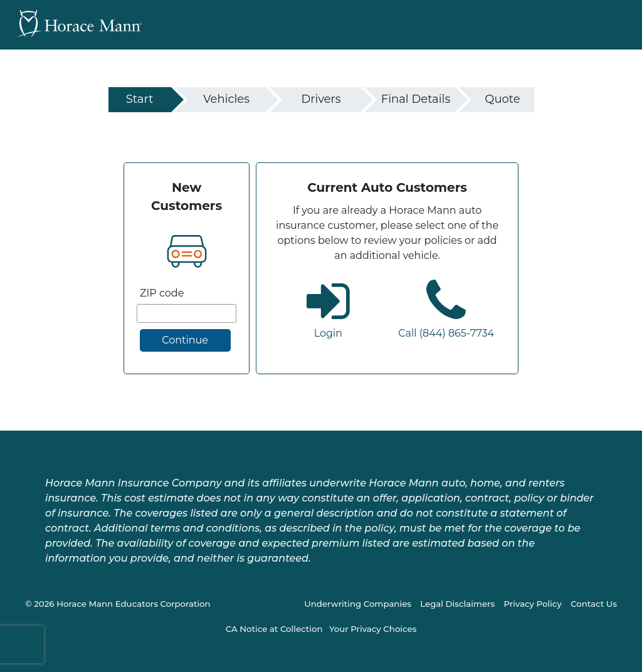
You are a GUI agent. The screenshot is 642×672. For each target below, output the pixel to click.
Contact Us (594, 604)
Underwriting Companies (358, 604)
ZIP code (162, 293)
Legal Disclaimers (457, 604)
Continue (185, 340)
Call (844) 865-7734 (446, 333)
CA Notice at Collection (274, 629)
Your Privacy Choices (373, 629)
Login (328, 333)
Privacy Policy (532, 604)
